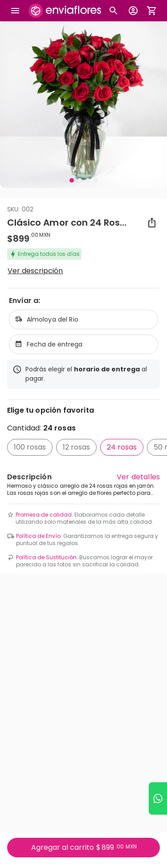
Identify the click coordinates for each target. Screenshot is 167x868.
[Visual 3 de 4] (88, 180)
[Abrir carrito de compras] (152, 11)
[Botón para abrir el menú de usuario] (133, 11)
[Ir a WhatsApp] (158, 798)
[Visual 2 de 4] (80, 180)
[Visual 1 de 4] (72, 180)
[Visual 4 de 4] (96, 180)
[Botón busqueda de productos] (114, 11)
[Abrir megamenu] (15, 11)
